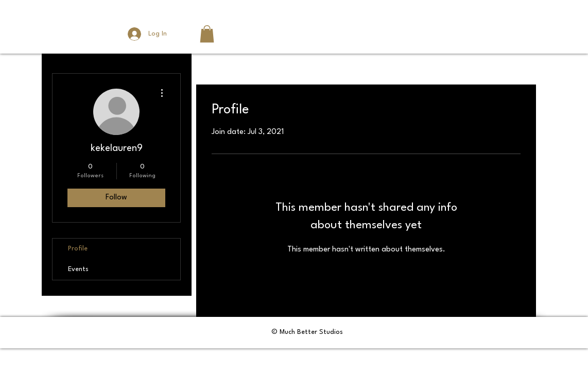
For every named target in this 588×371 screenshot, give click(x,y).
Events (78, 269)
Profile (78, 249)
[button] (207, 34)
